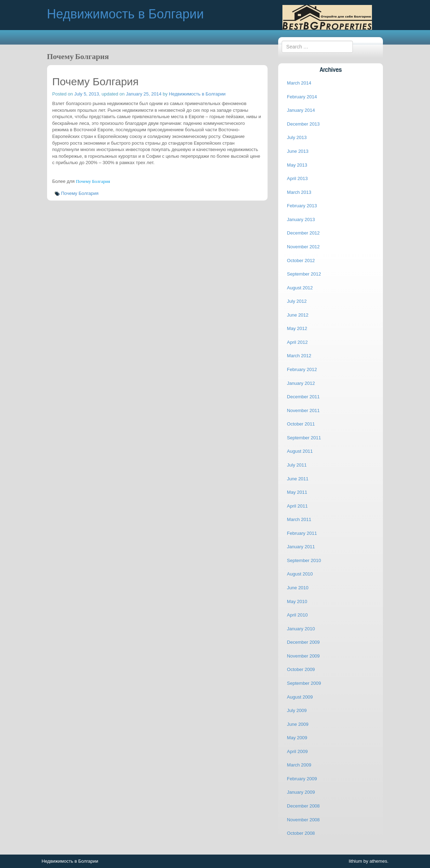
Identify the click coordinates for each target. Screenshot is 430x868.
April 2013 (297, 178)
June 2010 (298, 588)
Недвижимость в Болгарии (197, 94)
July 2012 (297, 301)
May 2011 (297, 492)
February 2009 (302, 779)
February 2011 (302, 533)
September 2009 (304, 683)
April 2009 (297, 751)
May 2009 (297, 738)
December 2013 (303, 124)
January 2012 (301, 383)
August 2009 (300, 697)
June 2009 (298, 724)
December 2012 (303, 233)
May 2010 (297, 601)
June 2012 (298, 315)
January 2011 (301, 547)
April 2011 (297, 506)
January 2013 (301, 219)
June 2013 (298, 151)
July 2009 (297, 710)
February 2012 (302, 369)
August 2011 (300, 451)
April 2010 (297, 615)
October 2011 (301, 424)
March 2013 (299, 192)
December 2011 (303, 397)
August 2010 (300, 574)
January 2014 (301, 110)
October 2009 (301, 669)
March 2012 (299, 356)
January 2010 (301, 629)
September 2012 (304, 274)
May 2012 (297, 328)
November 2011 (303, 410)
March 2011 (299, 519)
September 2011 (304, 438)
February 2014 (302, 97)
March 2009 (299, 765)
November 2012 (303, 247)
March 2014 (299, 83)
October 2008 (301, 833)
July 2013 (297, 137)
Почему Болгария (93, 181)
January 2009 (301, 792)
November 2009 (303, 656)
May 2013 (297, 165)
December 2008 (303, 806)
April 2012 (297, 342)
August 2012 (300, 288)
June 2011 (298, 479)
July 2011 (297, 465)
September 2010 (304, 560)
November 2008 (303, 820)
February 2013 (302, 206)
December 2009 (303, 642)
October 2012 (301, 261)
